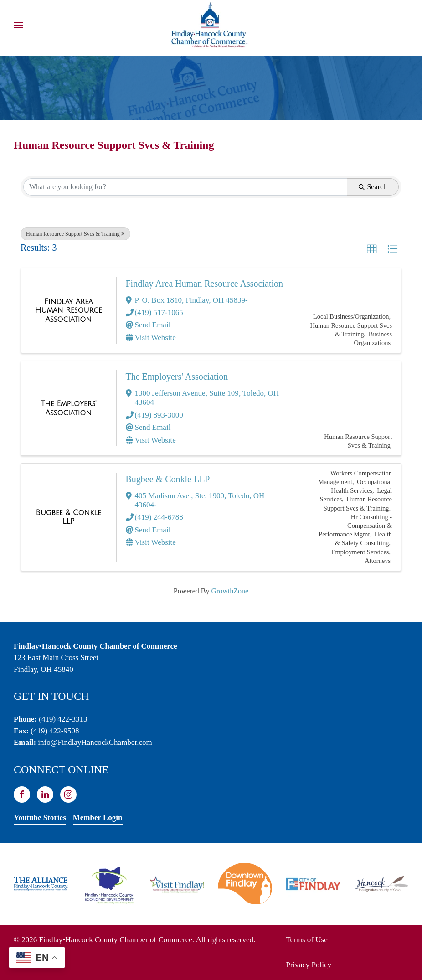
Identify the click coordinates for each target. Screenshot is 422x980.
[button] (18, 25)
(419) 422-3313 (63, 719)
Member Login (98, 818)
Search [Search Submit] (373, 187)
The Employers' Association (177, 377)
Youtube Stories (40, 818)
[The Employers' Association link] (69, 408)
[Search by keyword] (185, 187)
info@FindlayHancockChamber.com (95, 742)
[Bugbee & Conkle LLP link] (69, 517)
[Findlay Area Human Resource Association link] (69, 311)
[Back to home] (211, 25)
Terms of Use (306, 940)
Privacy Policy (309, 965)
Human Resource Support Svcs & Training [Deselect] (75, 234)
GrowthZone (230, 591)
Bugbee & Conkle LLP (168, 479)
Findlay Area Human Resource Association (205, 284)
